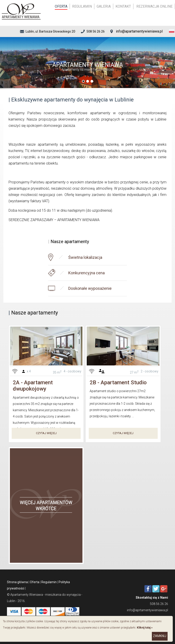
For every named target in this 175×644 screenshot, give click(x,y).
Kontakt (123, 6)
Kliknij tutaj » (145, 628)
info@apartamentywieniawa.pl (139, 31)
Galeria (104, 6)
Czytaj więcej (46, 433)
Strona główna (17, 582)
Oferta (61, 6)
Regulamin (82, 6)
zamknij (160, 636)
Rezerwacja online (154, 6)
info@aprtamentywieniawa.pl (147, 610)
